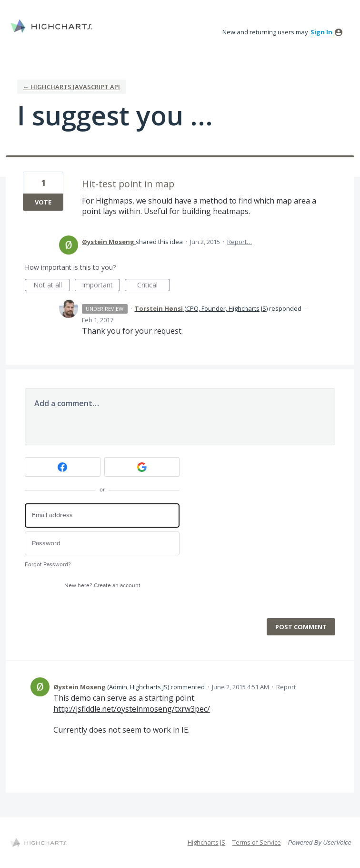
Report (286, 687)
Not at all (52, 286)
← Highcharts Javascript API (71, 87)
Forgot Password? (48, 565)
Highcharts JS (206, 842)
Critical (154, 286)
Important (101, 286)
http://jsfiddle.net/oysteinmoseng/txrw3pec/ (132, 709)
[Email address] (102, 516)
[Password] (102, 544)
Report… (240, 242)
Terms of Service (257, 842)
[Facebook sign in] (63, 467)
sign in (321, 32)
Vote (43, 202)
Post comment (301, 627)
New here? (102, 586)
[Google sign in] (142, 467)
